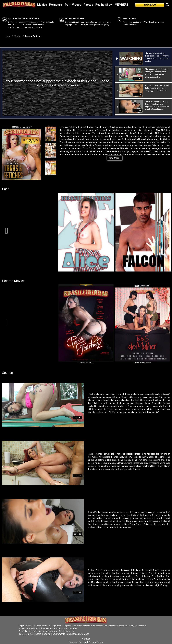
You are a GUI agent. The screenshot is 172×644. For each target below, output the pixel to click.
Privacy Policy (96, 642)
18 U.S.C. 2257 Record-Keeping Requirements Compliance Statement (54, 634)
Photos (88, 5)
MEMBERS (122, 5)
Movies (42, 5)
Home (8, 36)
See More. (115, 158)
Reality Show (104, 5)
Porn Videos (73, 5)
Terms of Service (78, 642)
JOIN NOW (150, 5)
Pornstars (56, 5)
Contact (86, 639)
